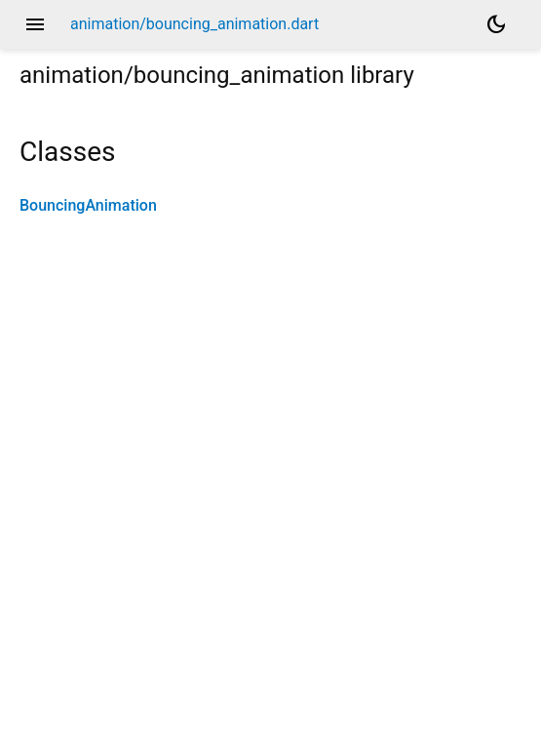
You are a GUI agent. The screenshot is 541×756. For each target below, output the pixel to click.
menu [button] (35, 24)
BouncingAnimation (88, 205)
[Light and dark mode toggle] (496, 24)
